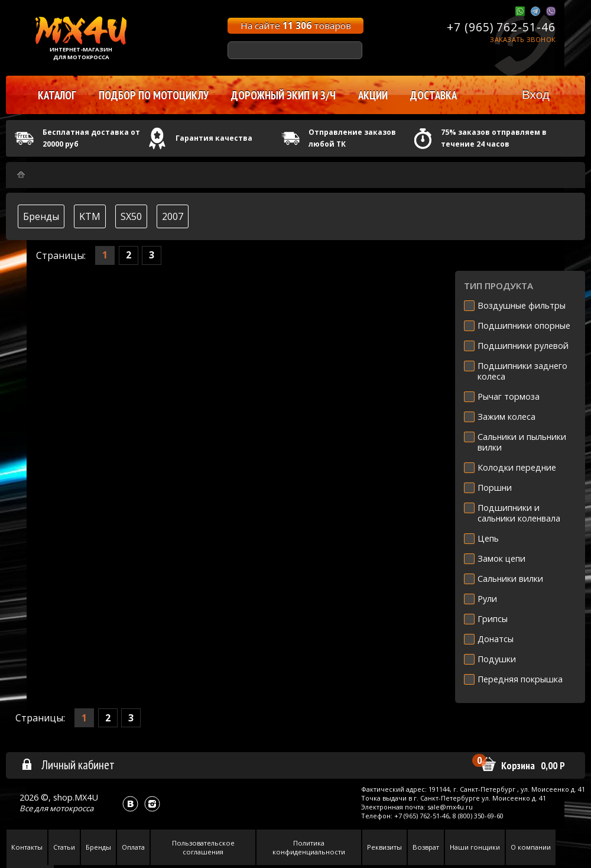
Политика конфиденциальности (309, 847)
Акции (373, 95)
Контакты (27, 847)
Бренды (41, 216)
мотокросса (72, 808)
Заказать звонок (523, 39)
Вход (536, 94)
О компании (531, 847)
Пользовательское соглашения (203, 847)
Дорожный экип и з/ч (283, 95)
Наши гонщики (475, 847)
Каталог (57, 95)
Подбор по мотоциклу (154, 95)
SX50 (131, 216)
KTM (90, 216)
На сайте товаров (296, 25)
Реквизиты (384, 847)
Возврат (426, 847)
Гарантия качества (214, 138)
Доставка (433, 95)
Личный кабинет (68, 765)
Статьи (64, 847)
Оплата (133, 847)
